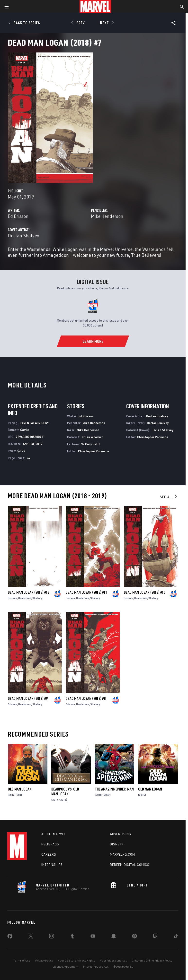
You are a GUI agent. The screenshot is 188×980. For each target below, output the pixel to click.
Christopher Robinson (94, 451)
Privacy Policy (44, 960)
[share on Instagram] (52, 937)
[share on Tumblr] (72, 937)
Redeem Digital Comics (130, 865)
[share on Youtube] (93, 937)
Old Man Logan (20, 789)
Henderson (25, 598)
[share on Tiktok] (176, 937)
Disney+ (117, 844)
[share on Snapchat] (114, 937)
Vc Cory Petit (91, 444)
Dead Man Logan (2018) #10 (145, 592)
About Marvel (54, 834)
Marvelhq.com (122, 854)
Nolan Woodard (92, 437)
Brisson (12, 598)
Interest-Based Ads (96, 967)
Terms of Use (22, 960)
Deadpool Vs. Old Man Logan (65, 791)
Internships (52, 865)
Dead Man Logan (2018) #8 (86, 698)
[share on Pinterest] (134, 937)
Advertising (121, 834)
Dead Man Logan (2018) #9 (28, 698)
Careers (49, 854)
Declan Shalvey (23, 236)
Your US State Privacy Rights (76, 960)
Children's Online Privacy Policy (152, 960)
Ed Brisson (18, 216)
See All (169, 497)
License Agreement (66, 967)
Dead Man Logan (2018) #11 (86, 592)
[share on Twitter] (31, 937)
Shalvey (37, 598)
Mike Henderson (107, 216)
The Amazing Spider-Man (114, 789)
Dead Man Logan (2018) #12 (29, 592)
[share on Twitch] (155, 937)
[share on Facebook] (10, 937)
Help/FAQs (50, 844)
